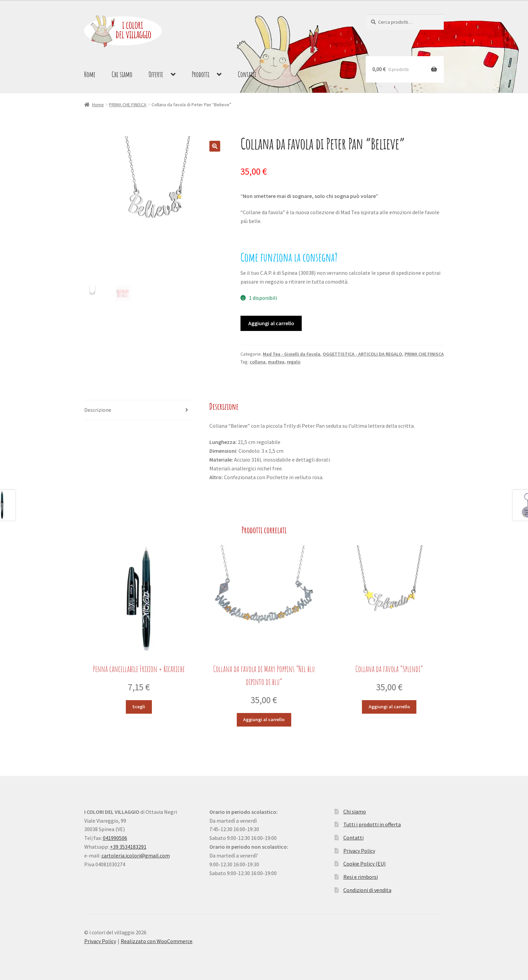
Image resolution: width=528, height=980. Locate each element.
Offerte (156, 74)
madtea (276, 362)
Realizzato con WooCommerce (157, 941)
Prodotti (201, 74)
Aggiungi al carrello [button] (264, 719)
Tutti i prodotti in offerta (372, 824)
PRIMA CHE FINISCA (128, 105)
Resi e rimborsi (361, 877)
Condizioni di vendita (367, 890)
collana (258, 362)
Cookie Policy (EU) (364, 864)
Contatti (247, 74)
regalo (294, 362)
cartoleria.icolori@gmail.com (136, 855)
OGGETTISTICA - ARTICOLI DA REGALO (362, 354)
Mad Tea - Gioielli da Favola (292, 354)
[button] (215, 146)
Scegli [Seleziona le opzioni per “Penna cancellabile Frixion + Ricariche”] (139, 707)
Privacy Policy (359, 851)
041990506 (115, 838)
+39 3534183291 (128, 847)
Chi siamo (122, 74)
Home (90, 74)
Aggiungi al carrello (271, 323)
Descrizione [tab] (98, 410)
